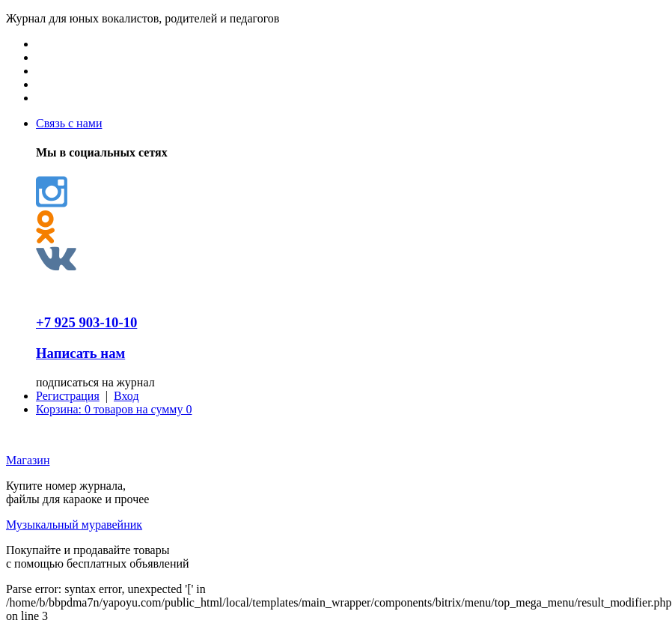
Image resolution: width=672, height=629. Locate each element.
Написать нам (80, 353)
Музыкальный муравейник (74, 525)
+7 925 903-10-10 (86, 322)
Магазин (28, 460)
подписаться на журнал (95, 382)
